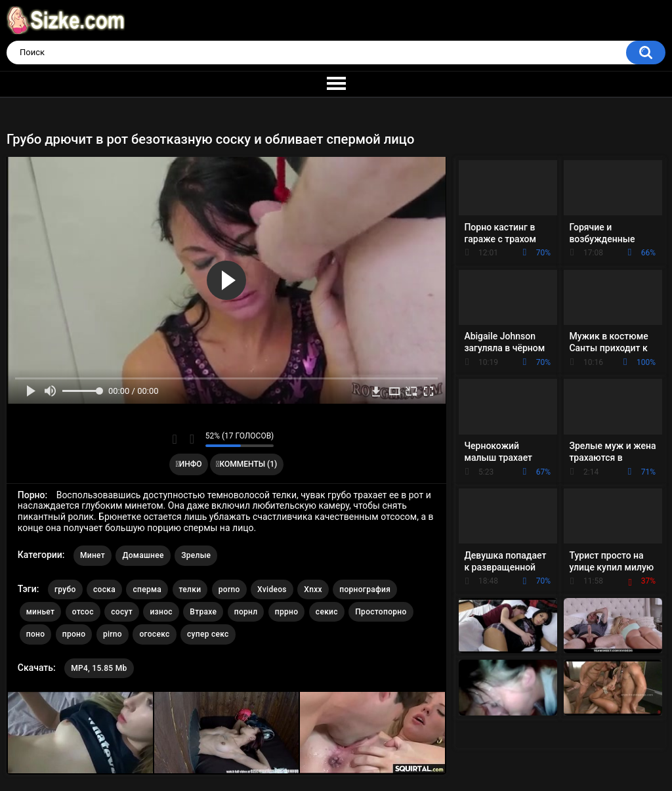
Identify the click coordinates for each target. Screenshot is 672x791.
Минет (93, 555)
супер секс (208, 634)
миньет (40, 612)
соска (104, 589)
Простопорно (381, 612)
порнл (246, 612)
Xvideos (272, 589)
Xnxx (313, 589)
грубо (65, 589)
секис (327, 612)
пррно (287, 612)
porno (229, 589)
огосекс (154, 634)
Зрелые (196, 555)
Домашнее (143, 555)
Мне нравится (175, 439)
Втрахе (203, 612)
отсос (83, 612)
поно (36, 634)
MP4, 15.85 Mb (99, 668)
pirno (113, 634)
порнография (365, 589)
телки (190, 589)
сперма (147, 589)
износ (161, 612)
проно (74, 634)
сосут (122, 612)
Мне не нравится (192, 439)
